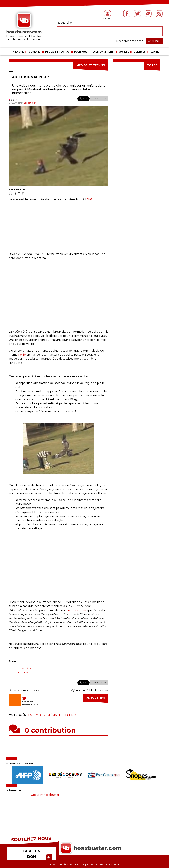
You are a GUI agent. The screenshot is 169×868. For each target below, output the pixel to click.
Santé (155, 52)
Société (124, 52)
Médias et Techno (57, 52)
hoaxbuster (30, 103)
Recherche (64, 23)
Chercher (154, 41)
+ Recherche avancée (129, 41)
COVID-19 (35, 52)
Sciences (140, 52)
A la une (18, 52)
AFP (89, 199)
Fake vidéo (37, 715)
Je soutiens (96, 698)
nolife (22, 355)
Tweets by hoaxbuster (44, 795)
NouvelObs (23, 668)
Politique (81, 52)
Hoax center (95, 864)
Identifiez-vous (99, 690)
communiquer (77, 610)
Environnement (103, 52)
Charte (80, 864)
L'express (22, 672)
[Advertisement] (58, 228)
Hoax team (112, 864)
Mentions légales (61, 864)
